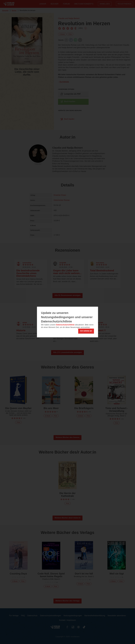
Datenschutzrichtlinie (65, 325)
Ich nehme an (86, 331)
